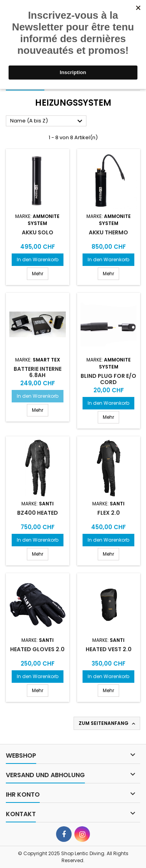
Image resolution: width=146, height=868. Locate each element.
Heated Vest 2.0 (109, 649)
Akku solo (38, 232)
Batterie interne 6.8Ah (38, 372)
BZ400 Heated (38, 513)
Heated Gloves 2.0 (37, 649)
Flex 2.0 (109, 513)
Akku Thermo (108, 232)
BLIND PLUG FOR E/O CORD (108, 379)
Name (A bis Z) (47, 121)
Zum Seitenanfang (108, 723)
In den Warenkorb (38, 260)
